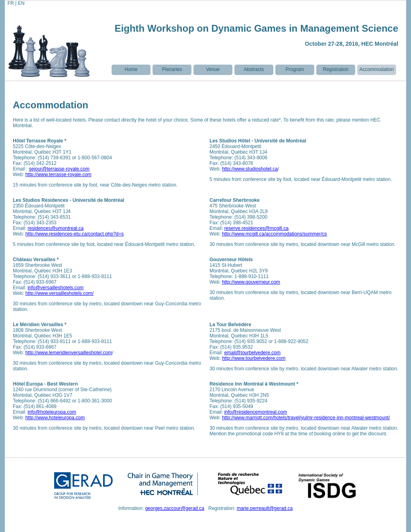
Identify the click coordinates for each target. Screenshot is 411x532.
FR (9, 3)
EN (21, 3)
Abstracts (254, 69)
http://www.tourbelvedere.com (254, 358)
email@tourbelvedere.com (252, 353)
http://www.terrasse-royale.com (58, 175)
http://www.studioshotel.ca (250, 169)
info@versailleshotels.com (56, 288)
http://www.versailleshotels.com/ (59, 293)
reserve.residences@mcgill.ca (256, 228)
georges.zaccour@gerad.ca (175, 508)
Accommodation (376, 69)
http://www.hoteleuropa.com (55, 418)
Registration (336, 69)
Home (131, 69)
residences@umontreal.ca (56, 228)
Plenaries (172, 69)
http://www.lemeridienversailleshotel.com (69, 353)
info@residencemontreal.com (256, 412)
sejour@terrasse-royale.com (59, 169)
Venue (213, 69)
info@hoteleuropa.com (52, 412)
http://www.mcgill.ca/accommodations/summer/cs (274, 234)
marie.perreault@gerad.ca (265, 508)
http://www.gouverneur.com (251, 282)
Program (295, 69)
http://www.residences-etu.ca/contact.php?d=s (74, 234)
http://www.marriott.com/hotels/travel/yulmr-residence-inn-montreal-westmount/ (306, 418)
